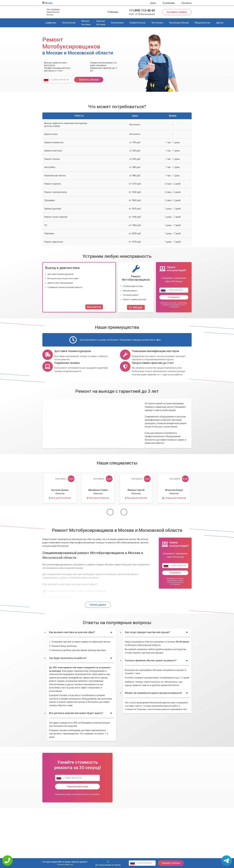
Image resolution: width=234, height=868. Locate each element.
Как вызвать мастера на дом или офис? (81, 632)
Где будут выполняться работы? (81, 658)
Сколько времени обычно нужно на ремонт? (156, 661)
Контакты (187, 3)
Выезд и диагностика (62, 268)
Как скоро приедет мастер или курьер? (156, 632)
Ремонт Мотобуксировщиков (136, 278)
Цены (153, 3)
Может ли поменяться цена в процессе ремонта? (156, 693)
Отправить (174, 297)
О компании (169, 3)
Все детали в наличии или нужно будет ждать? (81, 713)
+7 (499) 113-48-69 (142, 10)
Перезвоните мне (77, 786)
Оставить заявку (177, 12)
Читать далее (98, 605)
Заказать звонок (89, 80)
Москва (49, 3)
